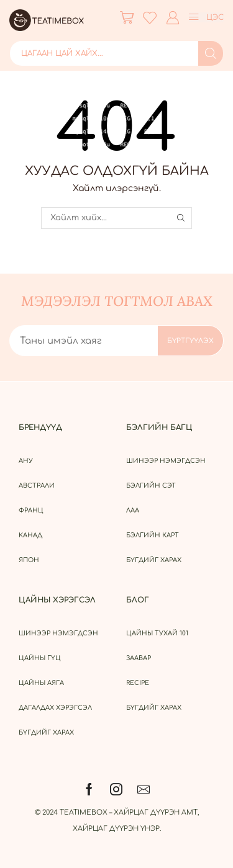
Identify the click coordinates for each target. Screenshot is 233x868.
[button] (127, 17)
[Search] (211, 53)
